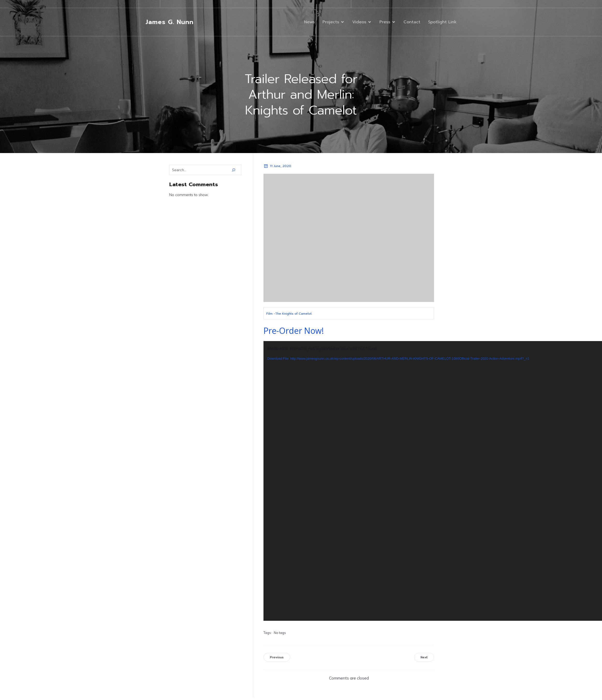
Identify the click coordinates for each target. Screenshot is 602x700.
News (309, 22)
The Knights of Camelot (293, 314)
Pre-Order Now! (294, 331)
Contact (412, 22)
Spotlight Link (442, 22)
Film (269, 314)
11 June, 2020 (277, 167)
